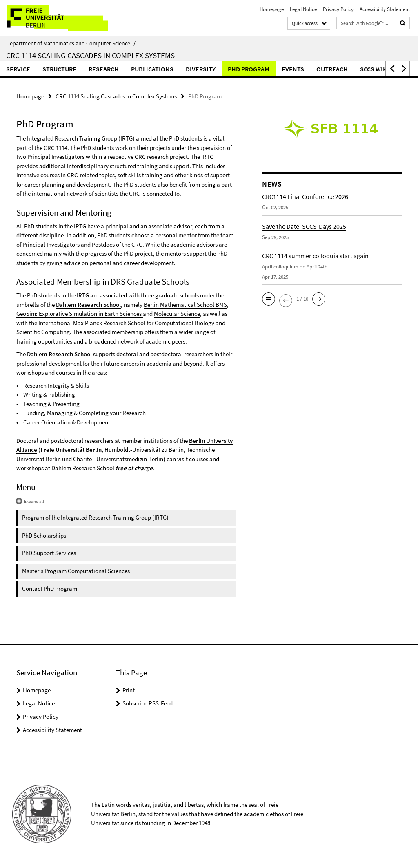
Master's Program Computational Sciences (76, 571)
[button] (391, 68)
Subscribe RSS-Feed (148, 703)
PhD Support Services (49, 553)
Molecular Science (177, 314)
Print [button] (129, 690)
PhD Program (249, 69)
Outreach (332, 69)
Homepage (272, 9)
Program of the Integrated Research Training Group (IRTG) (95, 517)
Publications (152, 69)
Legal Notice (303, 9)
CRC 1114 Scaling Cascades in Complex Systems (90, 55)
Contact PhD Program (50, 588)
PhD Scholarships (44, 535)
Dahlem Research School (88, 305)
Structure (59, 69)
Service (18, 69)
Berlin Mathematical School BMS (185, 305)
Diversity (201, 69)
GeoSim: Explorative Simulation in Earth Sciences (79, 314)
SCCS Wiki (375, 69)
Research (104, 69)
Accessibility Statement (385, 9)
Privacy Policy (338, 9)
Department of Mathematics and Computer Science (71, 43)
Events (293, 69)
